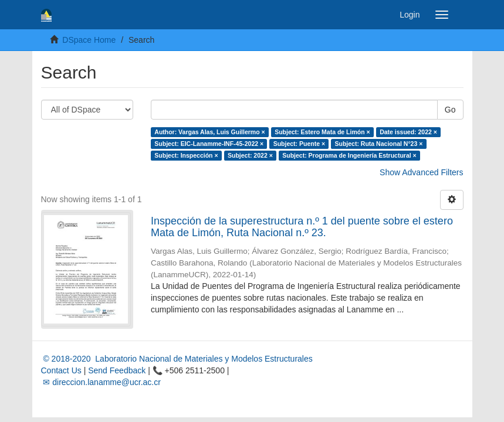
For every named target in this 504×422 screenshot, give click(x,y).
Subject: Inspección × (186, 155)
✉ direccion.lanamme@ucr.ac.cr (101, 382)
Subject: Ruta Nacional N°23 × (379, 144)
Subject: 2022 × (250, 155)
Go (450, 110)
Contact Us (61, 370)
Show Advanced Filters (421, 172)
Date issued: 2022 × (408, 132)
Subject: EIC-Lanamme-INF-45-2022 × (209, 144)
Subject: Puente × (299, 144)
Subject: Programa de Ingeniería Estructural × (349, 155)
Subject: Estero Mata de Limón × (322, 132)
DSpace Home (89, 40)
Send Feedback (117, 370)
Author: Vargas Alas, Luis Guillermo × (209, 132)
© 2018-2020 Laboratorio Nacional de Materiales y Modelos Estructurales (177, 359)
